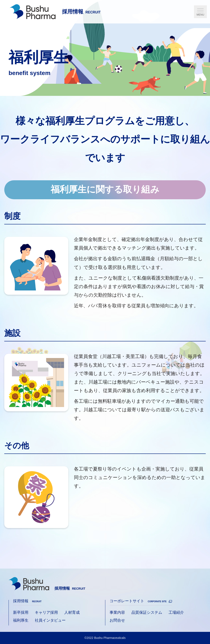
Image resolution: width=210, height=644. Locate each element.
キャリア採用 (46, 612)
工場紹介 (176, 612)
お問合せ (117, 620)
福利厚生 (21, 620)
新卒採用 (21, 612)
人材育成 (72, 612)
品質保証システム (147, 612)
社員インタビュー (50, 620)
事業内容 (117, 612)
